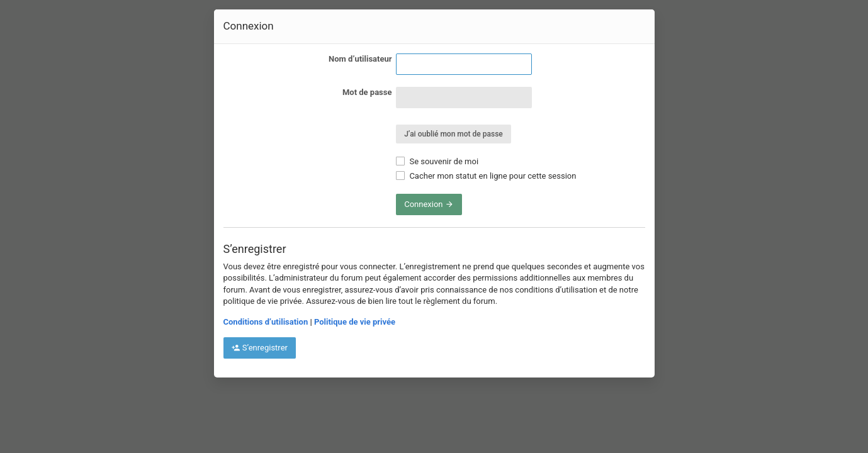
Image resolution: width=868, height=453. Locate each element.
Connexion (429, 204)
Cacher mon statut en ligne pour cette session (486, 176)
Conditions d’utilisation (266, 322)
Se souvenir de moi (437, 161)
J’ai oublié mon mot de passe (454, 134)
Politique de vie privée (355, 322)
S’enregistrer (260, 348)
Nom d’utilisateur (360, 59)
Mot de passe (367, 92)
